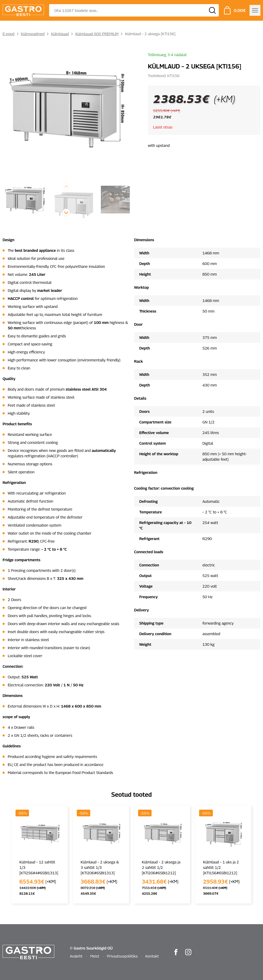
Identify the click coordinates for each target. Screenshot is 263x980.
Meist (95, 956)
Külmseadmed (33, 34)
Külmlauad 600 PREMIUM (97, 34)
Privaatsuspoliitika (122, 956)
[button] (66, 212)
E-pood (9, 34)
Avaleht (76, 956)
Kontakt (152, 956)
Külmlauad (60, 34)
